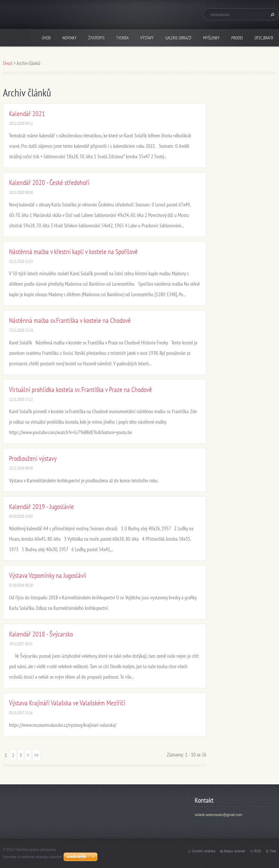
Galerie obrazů (178, 38)
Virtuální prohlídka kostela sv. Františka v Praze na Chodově (81, 390)
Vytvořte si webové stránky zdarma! (33, 857)
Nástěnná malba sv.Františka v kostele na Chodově (70, 320)
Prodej (237, 38)
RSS (258, 851)
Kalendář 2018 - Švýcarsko (41, 634)
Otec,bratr (264, 38)
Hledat (272, 15)
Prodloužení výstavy (33, 458)
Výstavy (147, 38)
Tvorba (122, 38)
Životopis (96, 38)
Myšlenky (211, 38)
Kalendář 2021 (27, 114)
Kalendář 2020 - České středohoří (49, 183)
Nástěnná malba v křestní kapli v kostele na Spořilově (73, 252)
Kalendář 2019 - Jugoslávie (41, 507)
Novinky (70, 38)
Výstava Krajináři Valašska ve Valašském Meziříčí (67, 703)
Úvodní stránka (204, 851)
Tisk (273, 851)
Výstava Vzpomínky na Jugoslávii (48, 575)
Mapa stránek (235, 851)
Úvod (46, 38)
